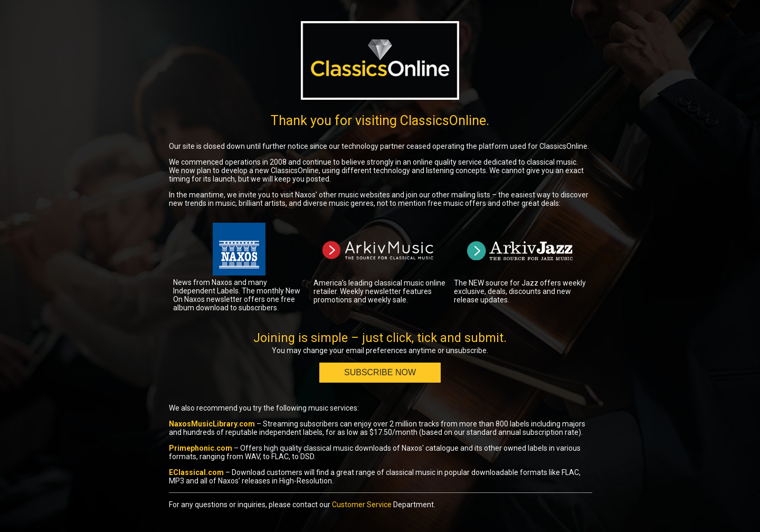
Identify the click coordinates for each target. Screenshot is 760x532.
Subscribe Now (380, 372)
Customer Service (362, 505)
